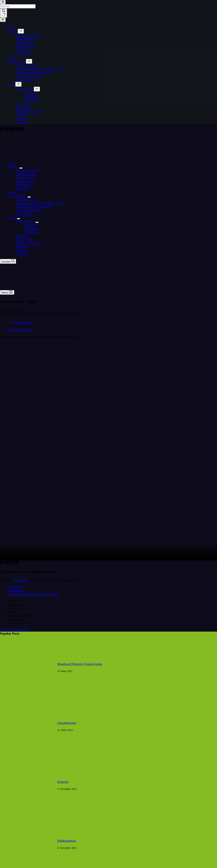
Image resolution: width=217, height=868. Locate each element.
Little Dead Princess (29, 210)
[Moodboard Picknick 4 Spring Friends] (27, 693)
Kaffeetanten (24, 214)
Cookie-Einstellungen (14, 630)
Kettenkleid (24, 185)
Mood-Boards (18, 196)
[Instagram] (12, 130)
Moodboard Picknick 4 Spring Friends (41, 203)
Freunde (21, 250)
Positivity (63, 782)
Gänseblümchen (26, 200)
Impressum (15, 587)
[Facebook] (2, 130)
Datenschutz (16, 591)
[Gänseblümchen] (27, 752)
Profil (12, 218)
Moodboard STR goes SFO (34, 207)
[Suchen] (8, 261)
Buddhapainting (67, 841)
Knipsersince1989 (28, 171)
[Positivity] (27, 811)
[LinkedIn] (16, 563)
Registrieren (32, 228)
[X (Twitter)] (7, 130)
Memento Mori (26, 181)
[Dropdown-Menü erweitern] (21, 168)
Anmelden (31, 225)
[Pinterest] (17, 130)
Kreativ (14, 167)
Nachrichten (24, 239)
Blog (11, 163)
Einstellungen (26, 221)
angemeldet (20, 580)
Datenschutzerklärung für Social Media (33, 594)
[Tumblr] (21, 130)
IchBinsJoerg (25, 178)
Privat (12, 192)
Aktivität (22, 236)
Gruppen (22, 254)
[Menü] (7, 292)
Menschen (23, 189)
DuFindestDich (26, 174)
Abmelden (31, 232)
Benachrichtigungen (29, 243)
